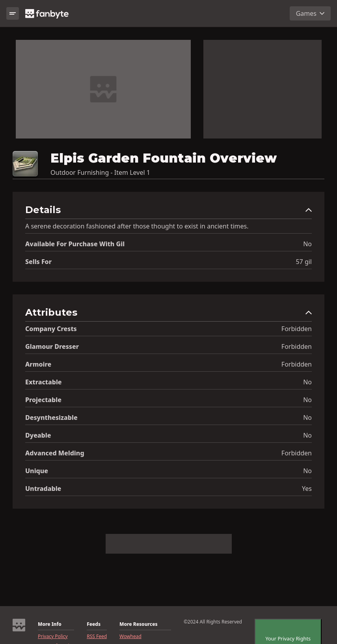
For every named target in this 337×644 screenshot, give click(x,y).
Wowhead (130, 637)
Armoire (38, 364)
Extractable (44, 382)
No (307, 244)
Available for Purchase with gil (75, 244)
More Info (50, 624)
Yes (307, 489)
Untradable (43, 489)
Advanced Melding (55, 453)
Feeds (94, 624)
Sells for (38, 262)
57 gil (304, 262)
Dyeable (38, 435)
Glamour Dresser (52, 346)
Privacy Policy (53, 637)
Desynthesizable (51, 417)
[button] (168, 212)
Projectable (43, 400)
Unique (37, 471)
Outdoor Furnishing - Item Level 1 (100, 172)
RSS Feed (97, 637)
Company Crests (51, 329)
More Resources (138, 624)
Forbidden (297, 329)
